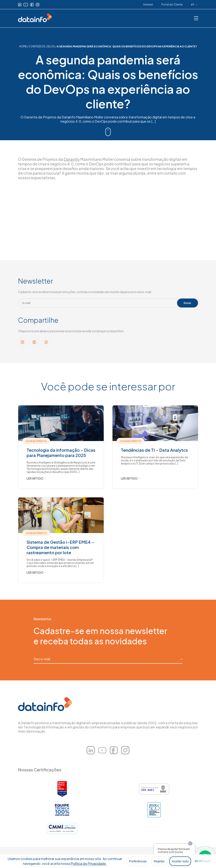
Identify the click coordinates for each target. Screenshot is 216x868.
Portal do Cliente (172, 5)
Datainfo (72, 159)
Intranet (148, 5)
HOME (23, 46)
